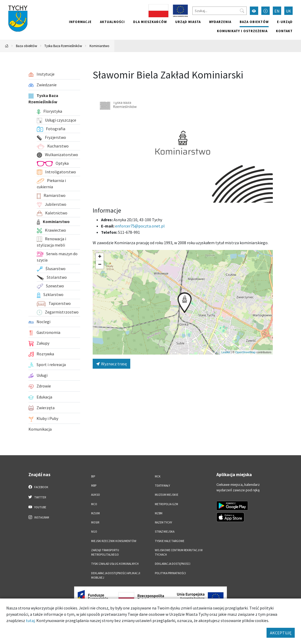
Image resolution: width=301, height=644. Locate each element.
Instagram (39, 517)
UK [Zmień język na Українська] (288, 11)
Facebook (39, 487)
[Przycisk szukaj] (242, 11)
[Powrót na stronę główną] (7, 46)
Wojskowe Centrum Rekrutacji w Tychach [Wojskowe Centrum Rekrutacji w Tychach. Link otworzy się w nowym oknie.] (179, 552)
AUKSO (96, 495)
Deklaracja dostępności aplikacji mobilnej (116, 575)
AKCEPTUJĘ (281, 633)
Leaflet (226, 352)
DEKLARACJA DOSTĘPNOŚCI (173, 564)
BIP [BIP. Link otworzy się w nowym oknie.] (93, 476)
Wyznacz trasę (111, 364)
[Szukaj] (220, 11)
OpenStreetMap (245, 352)
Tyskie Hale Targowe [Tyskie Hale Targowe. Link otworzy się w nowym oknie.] (170, 541)
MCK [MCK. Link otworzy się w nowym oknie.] (158, 476)
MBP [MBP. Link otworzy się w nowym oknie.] (94, 486)
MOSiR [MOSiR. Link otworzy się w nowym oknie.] (95, 522)
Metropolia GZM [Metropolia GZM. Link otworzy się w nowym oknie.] (166, 504)
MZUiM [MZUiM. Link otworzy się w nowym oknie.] (95, 513)
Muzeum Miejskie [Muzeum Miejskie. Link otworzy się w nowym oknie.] (167, 495)
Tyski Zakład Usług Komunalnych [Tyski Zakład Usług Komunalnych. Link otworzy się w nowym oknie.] (115, 564)
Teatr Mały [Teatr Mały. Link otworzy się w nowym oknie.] (162, 486)
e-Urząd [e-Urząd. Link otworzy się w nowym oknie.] (285, 22)
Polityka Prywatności (170, 573)
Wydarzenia (220, 22)
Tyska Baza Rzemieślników (63, 46)
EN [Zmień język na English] (277, 11)
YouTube (37, 507)
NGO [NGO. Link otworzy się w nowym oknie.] (94, 532)
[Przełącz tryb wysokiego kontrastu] (254, 11)
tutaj (30, 620)
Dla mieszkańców (150, 22)
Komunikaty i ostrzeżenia (242, 31)
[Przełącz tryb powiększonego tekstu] (265, 11)
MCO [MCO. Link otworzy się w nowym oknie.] (94, 504)
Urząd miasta (188, 22)
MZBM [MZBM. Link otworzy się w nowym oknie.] (159, 513)
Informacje (80, 22)
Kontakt (284, 31)
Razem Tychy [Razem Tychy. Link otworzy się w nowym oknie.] (163, 522)
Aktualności (112, 22)
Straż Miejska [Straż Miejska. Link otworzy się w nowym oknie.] (165, 532)
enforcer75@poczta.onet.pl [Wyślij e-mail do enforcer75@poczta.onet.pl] (140, 226)
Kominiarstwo (99, 46)
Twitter (37, 497)
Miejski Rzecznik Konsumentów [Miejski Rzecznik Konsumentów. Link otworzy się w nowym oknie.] (114, 541)
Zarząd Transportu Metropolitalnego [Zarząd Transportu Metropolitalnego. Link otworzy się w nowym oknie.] (105, 552)
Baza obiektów (254, 22)
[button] (185, 303)
